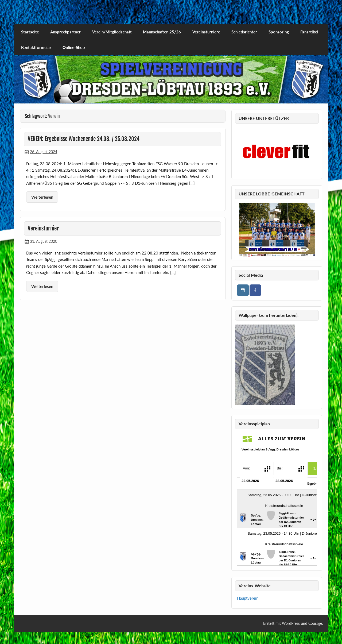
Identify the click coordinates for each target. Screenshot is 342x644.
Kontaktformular (36, 47)
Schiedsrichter (244, 32)
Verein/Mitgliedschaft (112, 32)
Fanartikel (309, 32)
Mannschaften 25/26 (162, 32)
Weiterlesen (42, 197)
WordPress (291, 623)
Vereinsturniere (206, 32)
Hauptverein (248, 598)
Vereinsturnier (43, 228)
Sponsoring (279, 32)
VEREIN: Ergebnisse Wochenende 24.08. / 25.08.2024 (84, 139)
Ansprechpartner (65, 32)
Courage (315, 623)
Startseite (30, 32)
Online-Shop (74, 47)
